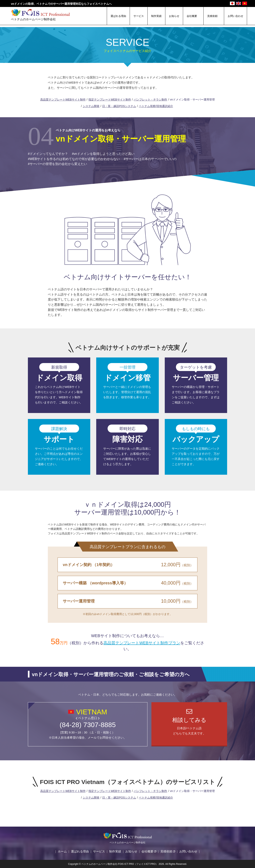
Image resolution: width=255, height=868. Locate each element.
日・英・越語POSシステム (119, 106)
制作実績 (156, 16)
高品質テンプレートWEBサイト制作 (63, 100)
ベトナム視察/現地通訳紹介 (156, 106)
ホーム (62, 851)
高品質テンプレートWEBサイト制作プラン (142, 643)
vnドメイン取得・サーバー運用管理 (192, 100)
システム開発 (91, 106)
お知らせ (174, 16)
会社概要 (192, 16)
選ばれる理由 (118, 16)
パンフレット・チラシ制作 (150, 100)
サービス (139, 16)
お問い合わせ (235, 16)
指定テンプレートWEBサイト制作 (110, 100)
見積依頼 (212, 16)
